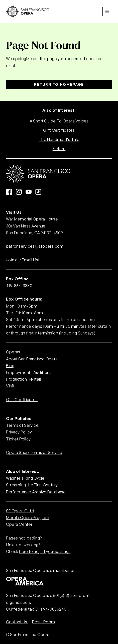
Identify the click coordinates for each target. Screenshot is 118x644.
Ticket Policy (18, 439)
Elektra (59, 149)
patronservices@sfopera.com (35, 246)
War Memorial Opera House (32, 219)
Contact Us (17, 622)
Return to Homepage (59, 84)
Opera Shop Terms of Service (34, 452)
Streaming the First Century (32, 485)
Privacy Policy (19, 432)
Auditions (42, 372)
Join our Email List (23, 260)
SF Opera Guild (20, 511)
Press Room (43, 622)
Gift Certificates (59, 130)
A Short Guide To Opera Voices (59, 121)
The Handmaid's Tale (59, 139)
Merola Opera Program (28, 518)
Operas (13, 352)
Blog (10, 366)
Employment (18, 372)
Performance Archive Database (36, 492)
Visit (10, 386)
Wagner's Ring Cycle (25, 478)
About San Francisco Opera (32, 359)
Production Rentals (24, 379)
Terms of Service (22, 425)
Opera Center (19, 524)
